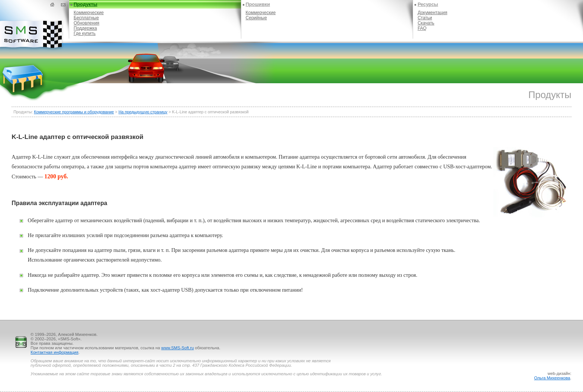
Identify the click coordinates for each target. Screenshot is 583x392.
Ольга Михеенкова (552, 378)
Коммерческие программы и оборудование (74, 112)
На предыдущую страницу (143, 112)
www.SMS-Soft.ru (178, 348)
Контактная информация (54, 352)
